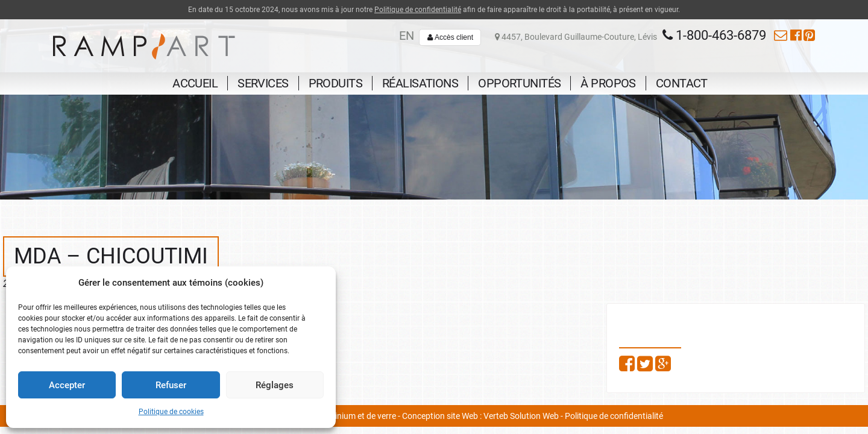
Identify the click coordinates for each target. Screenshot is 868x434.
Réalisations (420, 83)
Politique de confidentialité (418, 10)
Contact (682, 83)
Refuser (171, 385)
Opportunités (519, 83)
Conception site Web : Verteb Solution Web (480, 416)
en (407, 36)
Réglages (275, 385)
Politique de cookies (171, 412)
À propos (608, 83)
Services (263, 83)
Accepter (67, 385)
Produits (335, 83)
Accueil (195, 83)
